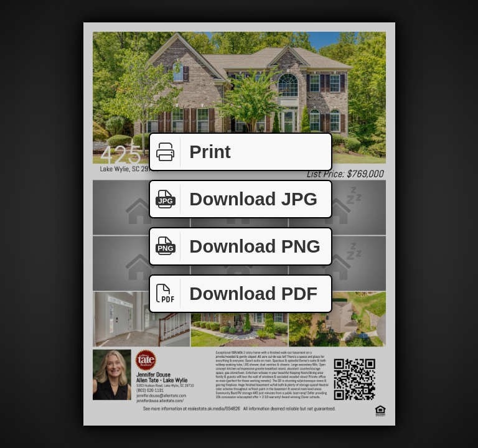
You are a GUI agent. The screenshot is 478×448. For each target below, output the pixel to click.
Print (190, 152)
